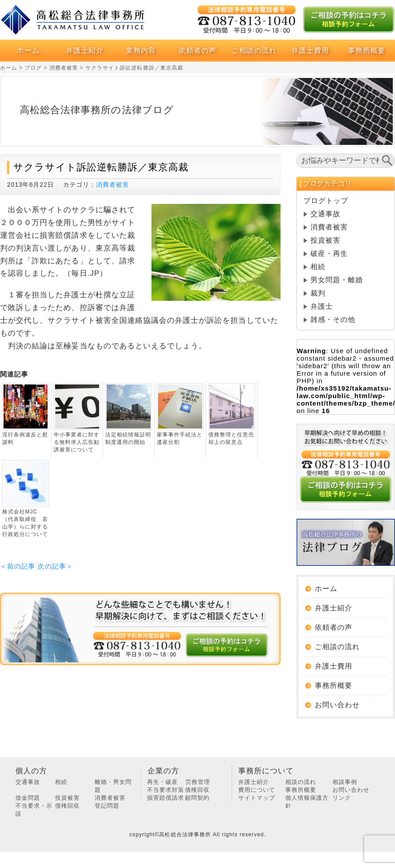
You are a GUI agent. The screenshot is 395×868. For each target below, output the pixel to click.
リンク (342, 798)
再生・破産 (162, 782)
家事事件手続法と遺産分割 (180, 438)
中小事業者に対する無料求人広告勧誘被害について (77, 442)
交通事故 (325, 214)
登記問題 (107, 806)
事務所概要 (367, 50)
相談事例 (345, 782)
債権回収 (67, 806)
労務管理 (198, 782)
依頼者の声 (197, 50)
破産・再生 (329, 253)
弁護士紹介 (85, 50)
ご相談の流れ (254, 50)
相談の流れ (301, 782)
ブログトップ (326, 201)
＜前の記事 (18, 566)
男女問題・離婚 (337, 280)
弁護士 (322, 306)
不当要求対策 (166, 790)
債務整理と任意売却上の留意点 (231, 438)
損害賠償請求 (166, 798)
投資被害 (325, 240)
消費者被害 (113, 185)
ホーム (28, 50)
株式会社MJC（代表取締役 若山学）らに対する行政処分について (25, 523)
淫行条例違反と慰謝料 (25, 438)
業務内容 (141, 50)
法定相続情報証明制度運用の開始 (128, 438)
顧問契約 (197, 798)
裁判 (318, 293)
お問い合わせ (337, 705)
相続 (318, 267)
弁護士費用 (310, 50)
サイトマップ (257, 798)
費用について (257, 790)
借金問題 (28, 798)
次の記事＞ (55, 566)
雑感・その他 (333, 319)
